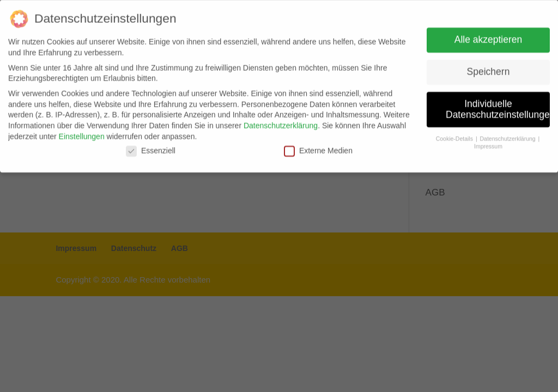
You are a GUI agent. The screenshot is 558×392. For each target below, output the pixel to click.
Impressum (488, 142)
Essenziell (151, 147)
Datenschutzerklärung (281, 121)
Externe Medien (318, 147)
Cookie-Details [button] (455, 134)
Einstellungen (82, 132)
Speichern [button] (489, 68)
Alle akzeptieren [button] (489, 35)
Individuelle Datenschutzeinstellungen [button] (498, 105)
